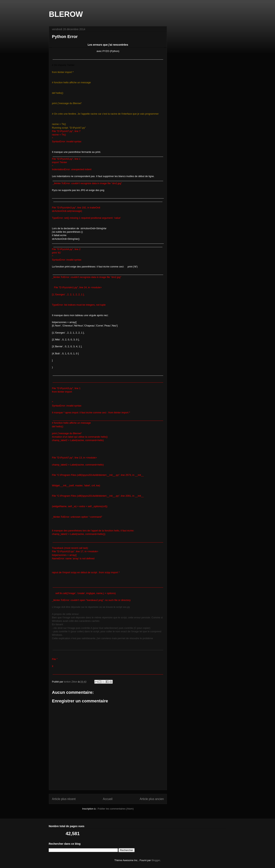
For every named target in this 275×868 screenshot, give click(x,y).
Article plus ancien (152, 799)
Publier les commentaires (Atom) (116, 809)
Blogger (156, 860)
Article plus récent (64, 799)
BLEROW (66, 14)
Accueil (108, 799)
